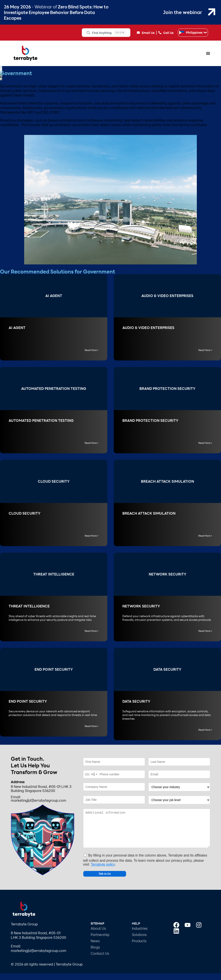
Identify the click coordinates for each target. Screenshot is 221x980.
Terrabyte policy (103, 871)
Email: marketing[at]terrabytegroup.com (39, 799)
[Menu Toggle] (208, 53)
